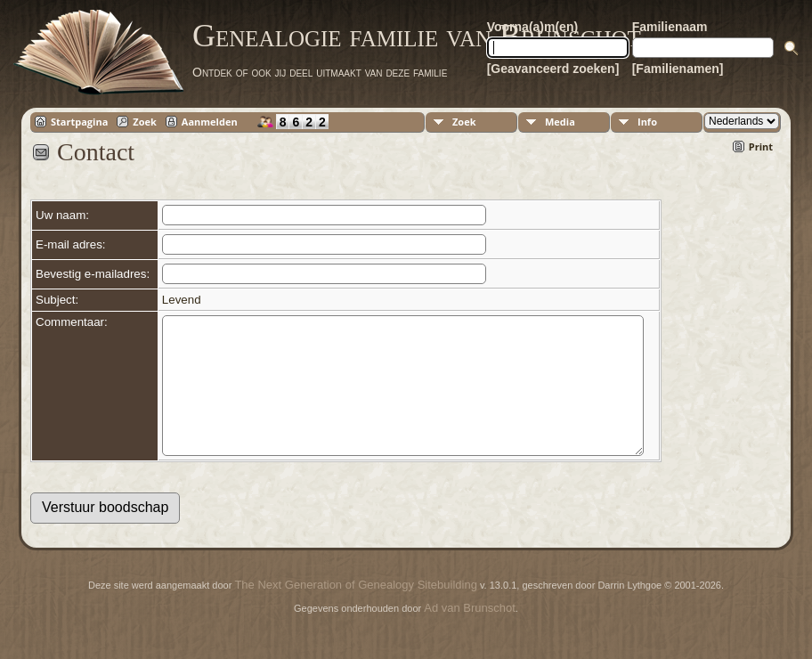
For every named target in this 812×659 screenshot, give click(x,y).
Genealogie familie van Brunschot (417, 36)
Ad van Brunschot (470, 635)
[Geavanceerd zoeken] (553, 69)
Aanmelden (210, 122)
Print (761, 146)
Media (560, 122)
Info (647, 122)
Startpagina (79, 122)
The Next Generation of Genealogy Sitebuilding (355, 611)
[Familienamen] (678, 69)
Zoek (145, 122)
